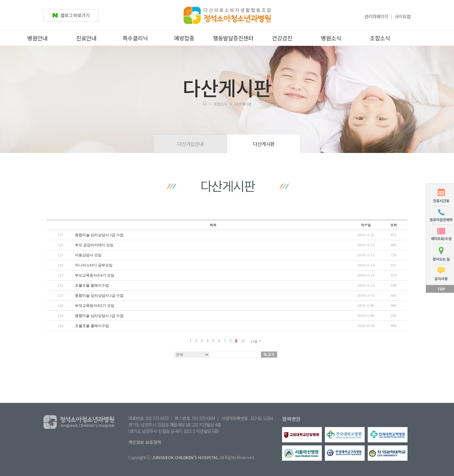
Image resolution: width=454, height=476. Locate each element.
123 (60, 275)
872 (394, 235)
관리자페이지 (376, 16)
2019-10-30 (366, 326)
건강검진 (282, 38)
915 (394, 265)
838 (394, 285)
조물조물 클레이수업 (92, 285)
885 (394, 245)
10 (243, 341)
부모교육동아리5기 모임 (95, 306)
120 (60, 306)
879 (394, 275)
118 (61, 326)
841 (394, 296)
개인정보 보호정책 (145, 442)
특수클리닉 (135, 38)
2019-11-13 (366, 245)
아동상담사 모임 (88, 255)
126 (60, 245)
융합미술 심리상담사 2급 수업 (99, 235)
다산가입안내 (190, 144)
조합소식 (380, 38)
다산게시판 (264, 144)
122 (60, 285)
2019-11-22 (366, 235)
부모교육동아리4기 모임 (95, 275)
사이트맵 (403, 16)
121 (60, 296)
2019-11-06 (366, 306)
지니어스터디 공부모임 (94, 265)
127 (60, 235)
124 (60, 265)
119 (61, 316)
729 (394, 255)
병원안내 (37, 38)
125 (60, 255)
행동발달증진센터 (233, 38)
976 (394, 316)
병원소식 (331, 38)
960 (394, 306)
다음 (257, 341)
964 (394, 326)
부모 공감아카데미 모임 (94, 245)
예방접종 (184, 38)
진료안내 (86, 38)
